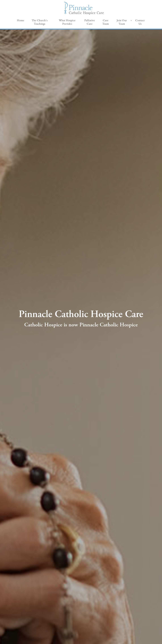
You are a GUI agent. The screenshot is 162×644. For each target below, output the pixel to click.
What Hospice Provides (67, 22)
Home (20, 20)
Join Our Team (122, 22)
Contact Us (140, 22)
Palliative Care (90, 22)
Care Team (106, 22)
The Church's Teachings (40, 22)
